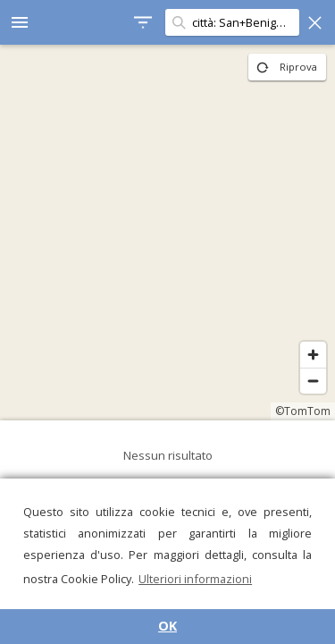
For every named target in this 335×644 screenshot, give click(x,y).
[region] (167, 233)
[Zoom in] (313, 355)
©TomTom (303, 411)
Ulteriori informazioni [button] (195, 579)
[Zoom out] (313, 381)
